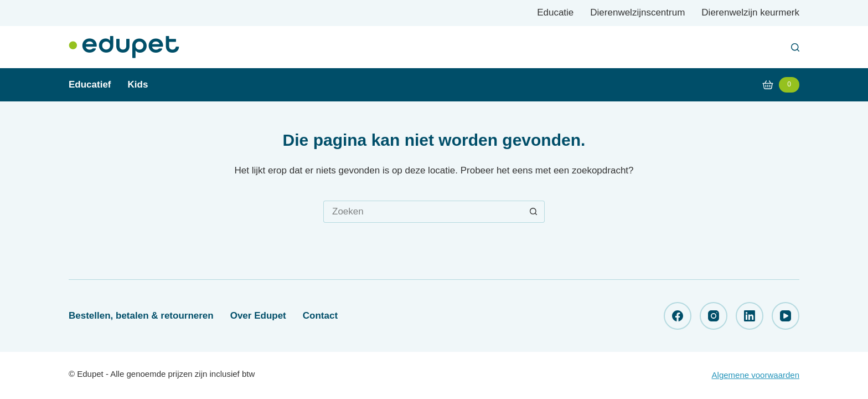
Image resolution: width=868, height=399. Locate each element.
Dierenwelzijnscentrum (637, 12)
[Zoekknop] (534, 212)
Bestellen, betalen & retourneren (141, 316)
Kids (138, 85)
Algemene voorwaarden (756, 375)
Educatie (555, 12)
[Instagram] (714, 316)
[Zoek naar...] (423, 212)
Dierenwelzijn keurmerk (750, 12)
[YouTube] (786, 316)
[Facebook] (678, 316)
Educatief (90, 85)
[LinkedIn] (750, 316)
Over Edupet (258, 316)
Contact (320, 316)
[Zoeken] (795, 47)
